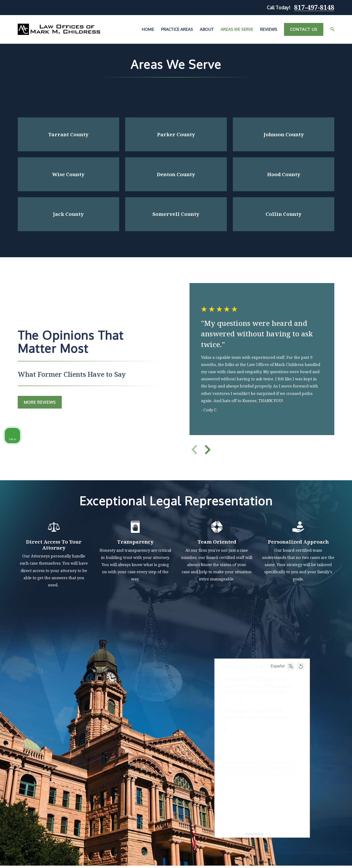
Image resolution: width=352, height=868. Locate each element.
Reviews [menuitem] (269, 29)
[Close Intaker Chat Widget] (336, 715)
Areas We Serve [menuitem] (237, 29)
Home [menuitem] (148, 29)
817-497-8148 (314, 8)
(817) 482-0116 (282, 744)
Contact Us (304, 29)
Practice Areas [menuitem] (177, 29)
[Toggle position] (326, 715)
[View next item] (209, 450)
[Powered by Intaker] (311, 858)
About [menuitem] (207, 29)
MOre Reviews (39, 402)
